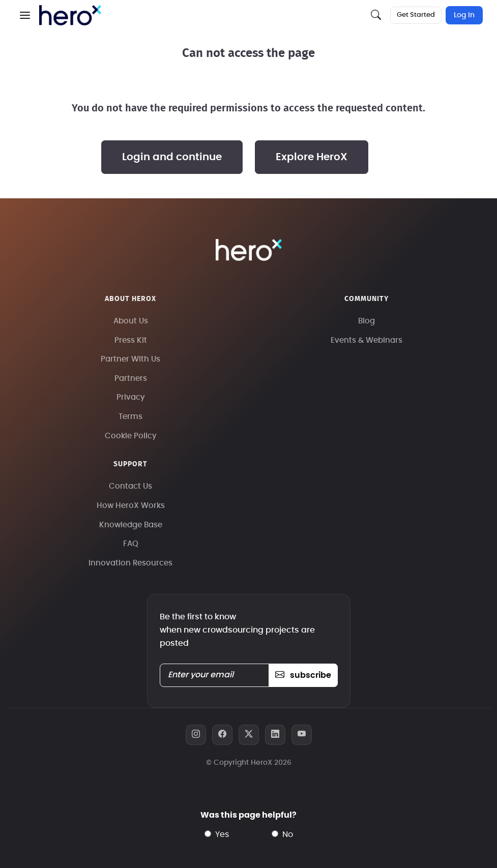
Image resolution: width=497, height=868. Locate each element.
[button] (25, 15)
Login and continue (172, 157)
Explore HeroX (312, 157)
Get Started (416, 15)
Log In (464, 15)
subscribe (303, 675)
